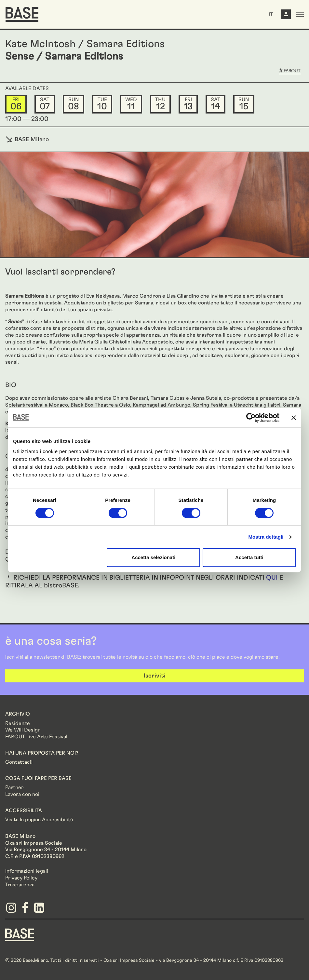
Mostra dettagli (266, 537)
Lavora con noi (22, 794)
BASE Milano (27, 140)
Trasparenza (20, 885)
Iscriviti (155, 676)
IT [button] (271, 14)
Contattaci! (19, 762)
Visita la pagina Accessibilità (39, 820)
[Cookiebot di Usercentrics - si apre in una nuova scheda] (251, 418)
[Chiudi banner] (294, 418)
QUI (272, 578)
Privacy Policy (21, 878)
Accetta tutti (249, 557)
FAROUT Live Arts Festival (36, 737)
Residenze (18, 723)
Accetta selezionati (153, 557)
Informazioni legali (27, 871)
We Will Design (23, 730)
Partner (14, 787)
